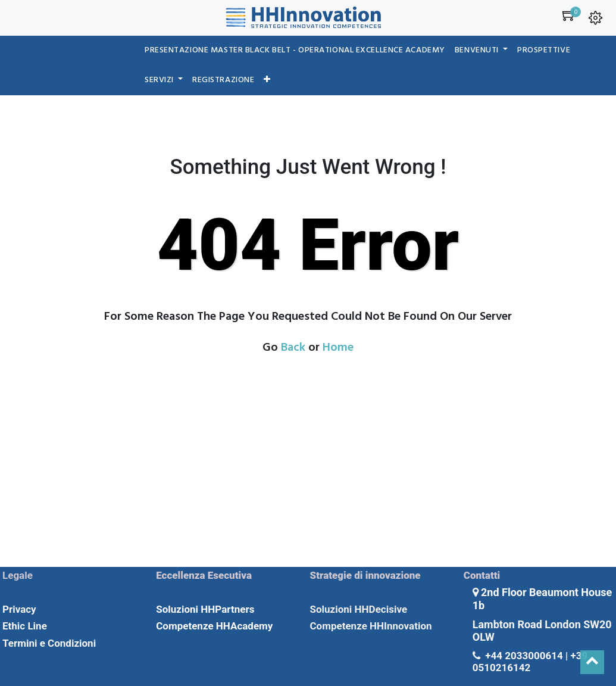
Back (293, 348)
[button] (267, 80)
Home (338, 348)
